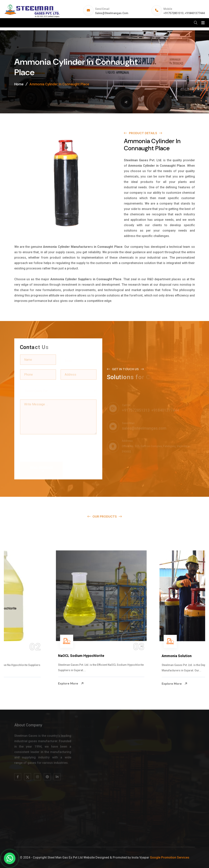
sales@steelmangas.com (112, 13)
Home (19, 84)
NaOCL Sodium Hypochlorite (136, 656)
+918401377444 (195, 13)
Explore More (22, 684)
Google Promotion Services (170, 857)
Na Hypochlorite (22, 656)
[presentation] (49, 446)
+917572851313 (173, 13)
